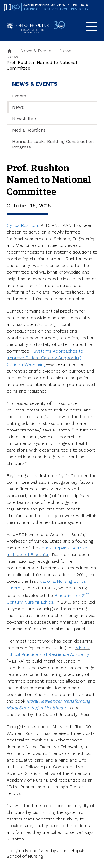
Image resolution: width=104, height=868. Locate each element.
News (18, 107)
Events (19, 96)
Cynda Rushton (22, 225)
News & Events (35, 84)
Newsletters (25, 119)
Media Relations (29, 130)
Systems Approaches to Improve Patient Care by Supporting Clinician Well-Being (45, 358)
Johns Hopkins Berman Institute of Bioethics (36, 28)
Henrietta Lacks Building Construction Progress (53, 144)
